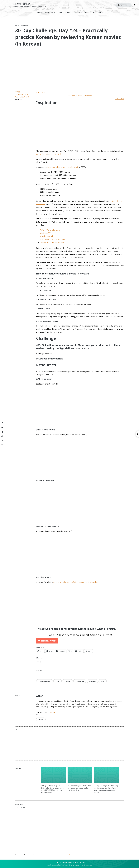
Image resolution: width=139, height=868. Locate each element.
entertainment (45, 681)
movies (68, 681)
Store (100, 12)
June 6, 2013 (41, 154)
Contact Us (90, 12)
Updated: (22, 94)
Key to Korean (22, 4)
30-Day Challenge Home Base (80, 95)
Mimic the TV (45, 233)
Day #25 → (119, 99)
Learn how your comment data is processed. (55, 855)
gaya (76, 865)
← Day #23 (41, 92)
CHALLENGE (50, 12)
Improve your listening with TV (52, 242)
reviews (93, 681)
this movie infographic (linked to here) (62, 167)
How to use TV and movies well (52, 239)
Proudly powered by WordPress (57, 865)
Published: (22, 97)
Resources (78, 12)
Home (39, 12)
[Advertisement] (89, 68)
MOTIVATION (64, 12)
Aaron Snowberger (86, 865)
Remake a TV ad (46, 236)
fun (58, 681)
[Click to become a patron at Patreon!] (80, 641)
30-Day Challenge (22, 25)
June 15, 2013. (55, 154)
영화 (103, 681)
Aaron (18, 92)
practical (80, 681)
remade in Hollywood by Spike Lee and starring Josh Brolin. (77, 582)
